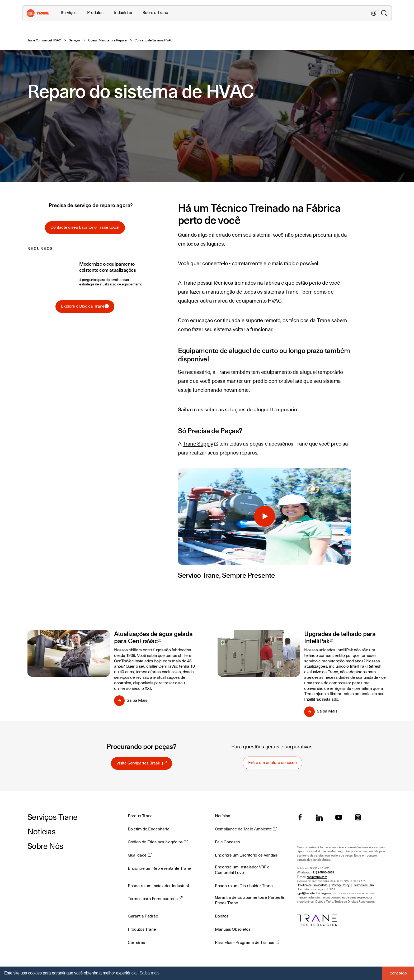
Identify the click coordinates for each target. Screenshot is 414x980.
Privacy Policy (341, 885)
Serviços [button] (69, 13)
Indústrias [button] (123, 13)
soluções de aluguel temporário (261, 409)
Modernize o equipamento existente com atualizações (108, 267)
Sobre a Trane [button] (155, 13)
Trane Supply (198, 444)
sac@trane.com (317, 877)
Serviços (75, 40)
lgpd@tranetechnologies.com (316, 893)
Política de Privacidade (313, 885)
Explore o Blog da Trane (85, 306)
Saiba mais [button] (149, 973)
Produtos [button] (95, 13)
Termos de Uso (364, 885)
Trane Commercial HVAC (44, 40)
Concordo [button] (398, 973)
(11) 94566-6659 (323, 873)
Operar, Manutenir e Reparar (108, 40)
